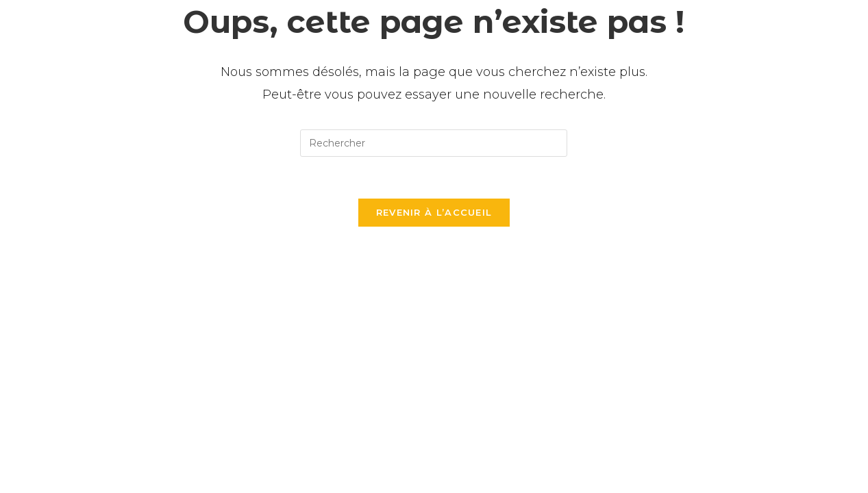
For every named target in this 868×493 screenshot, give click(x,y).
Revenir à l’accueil (434, 212)
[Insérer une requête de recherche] (434, 143)
